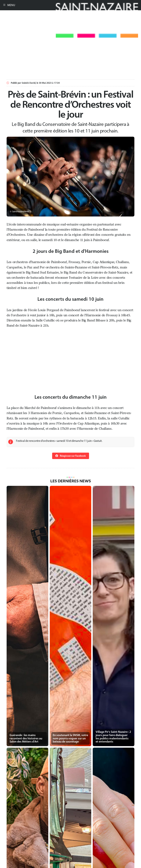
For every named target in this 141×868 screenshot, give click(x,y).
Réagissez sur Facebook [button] (71, 456)
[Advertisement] (70, 63)
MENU (9, 5)
